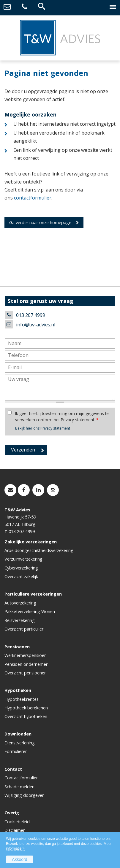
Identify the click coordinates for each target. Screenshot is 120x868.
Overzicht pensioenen (26, 673)
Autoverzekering (20, 603)
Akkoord (19, 859)
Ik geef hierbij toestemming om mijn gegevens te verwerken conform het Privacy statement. (62, 416)
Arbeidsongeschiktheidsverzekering (39, 550)
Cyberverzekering (21, 568)
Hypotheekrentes (22, 699)
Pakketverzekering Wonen (30, 611)
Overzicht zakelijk (21, 576)
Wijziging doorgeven (25, 795)
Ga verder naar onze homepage (40, 222)
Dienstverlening (20, 743)
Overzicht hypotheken (26, 716)
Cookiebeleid (17, 822)
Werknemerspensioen (26, 655)
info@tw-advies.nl (36, 325)
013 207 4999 (31, 315)
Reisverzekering (20, 620)
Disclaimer (15, 830)
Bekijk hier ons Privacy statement (43, 428)
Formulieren (16, 751)
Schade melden (19, 787)
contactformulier (33, 198)
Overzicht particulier (24, 629)
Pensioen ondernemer (26, 664)
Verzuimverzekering (23, 559)
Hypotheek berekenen (26, 708)
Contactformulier (21, 778)
